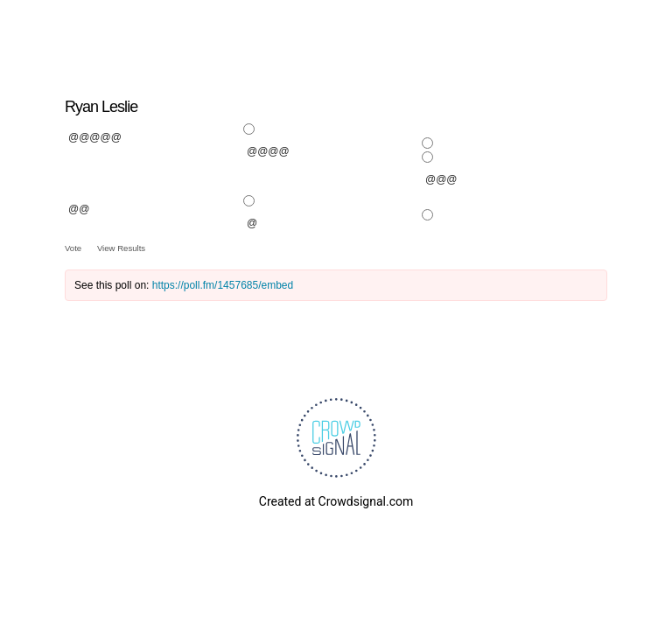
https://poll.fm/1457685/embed (223, 285)
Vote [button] (74, 248)
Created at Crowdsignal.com (336, 501)
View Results (121, 248)
